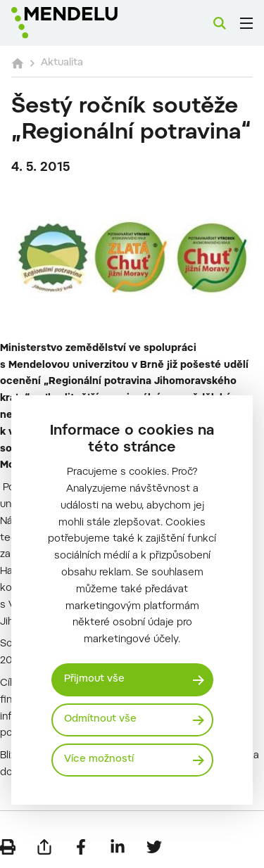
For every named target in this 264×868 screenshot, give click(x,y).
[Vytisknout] (8, 847)
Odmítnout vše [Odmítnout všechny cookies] (100, 720)
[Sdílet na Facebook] (81, 847)
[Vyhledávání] (220, 23)
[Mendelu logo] (82, 23)
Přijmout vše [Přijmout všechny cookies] (94, 679)
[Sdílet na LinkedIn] (118, 847)
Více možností (99, 760)
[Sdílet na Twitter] (154, 847)
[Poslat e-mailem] (44, 847)
